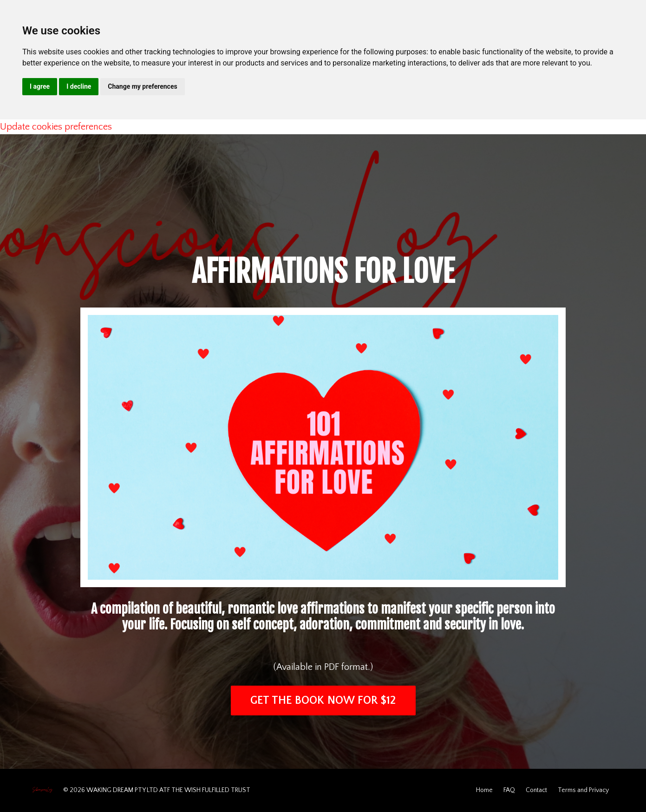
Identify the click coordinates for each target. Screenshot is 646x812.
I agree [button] (40, 86)
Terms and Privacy (583, 790)
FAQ (509, 790)
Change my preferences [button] (142, 86)
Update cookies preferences (56, 127)
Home (484, 790)
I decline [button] (79, 86)
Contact (536, 790)
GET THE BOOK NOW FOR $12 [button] (323, 701)
